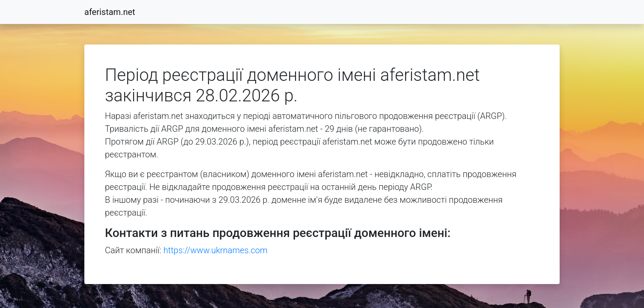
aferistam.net (110, 12)
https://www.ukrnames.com (216, 250)
